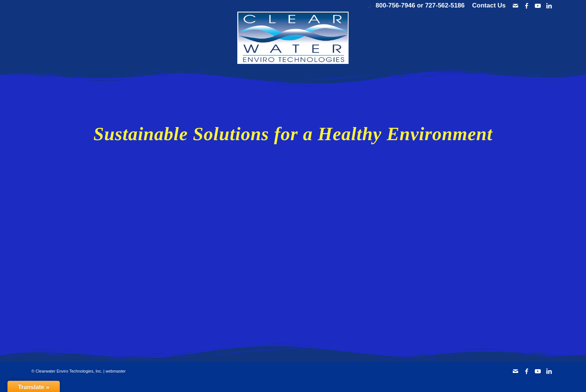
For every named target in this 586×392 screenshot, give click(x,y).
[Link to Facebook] (526, 6)
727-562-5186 (445, 5)
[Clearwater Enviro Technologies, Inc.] (293, 38)
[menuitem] (487, 6)
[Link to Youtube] (538, 6)
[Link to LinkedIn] (549, 6)
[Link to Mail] (515, 6)
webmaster (115, 371)
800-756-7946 (395, 5)
